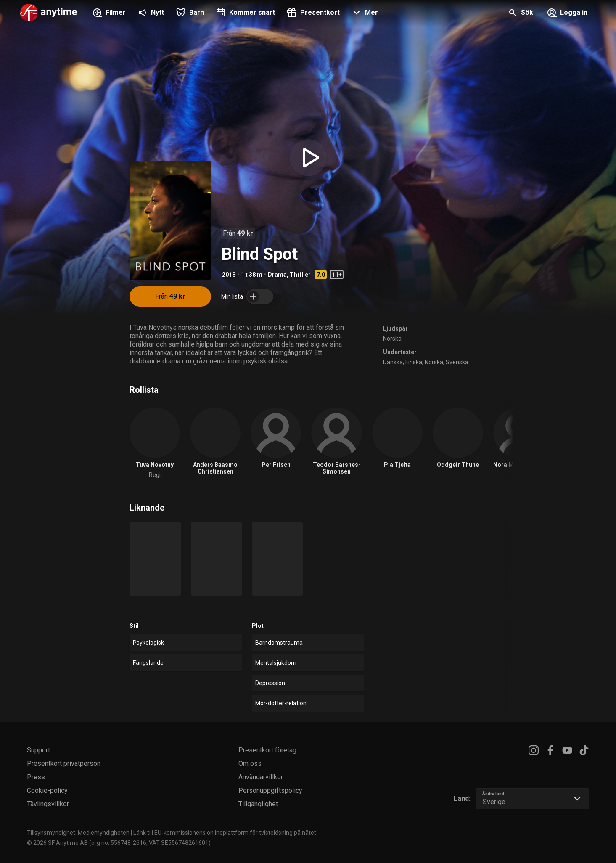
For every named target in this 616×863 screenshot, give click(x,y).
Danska (393, 362)
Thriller (300, 275)
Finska (414, 362)
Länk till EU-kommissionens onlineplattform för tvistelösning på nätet (225, 833)
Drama (277, 275)
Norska (392, 339)
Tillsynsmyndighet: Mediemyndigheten (78, 833)
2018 (229, 275)
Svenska (457, 362)
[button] (364, 13)
